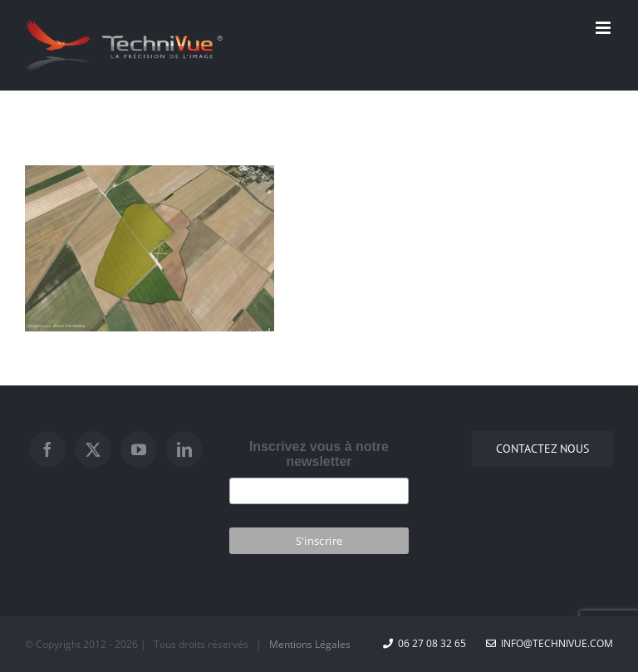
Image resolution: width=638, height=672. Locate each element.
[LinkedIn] (184, 449)
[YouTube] (139, 449)
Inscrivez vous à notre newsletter (319, 454)
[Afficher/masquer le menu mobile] (604, 28)
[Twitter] (93, 449)
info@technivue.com (550, 643)
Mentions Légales (310, 644)
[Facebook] (47, 449)
